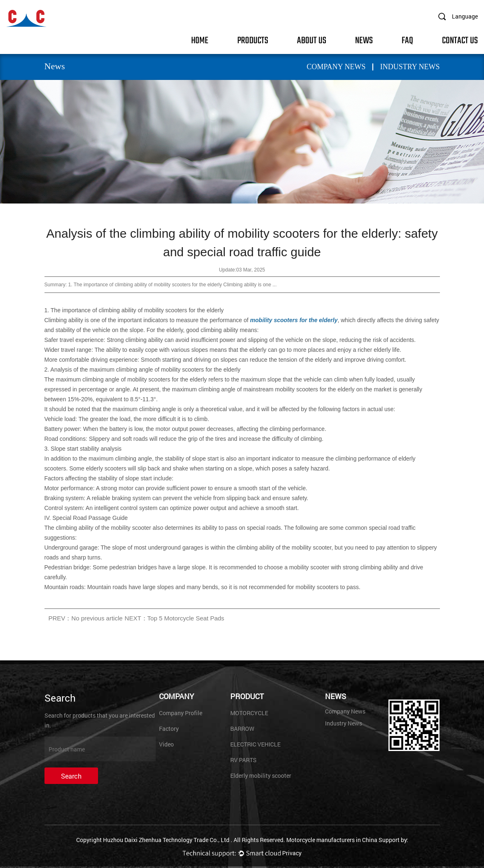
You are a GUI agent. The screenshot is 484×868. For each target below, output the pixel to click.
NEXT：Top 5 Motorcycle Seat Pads (175, 618)
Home (200, 40)
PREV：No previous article (86, 618)
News (364, 40)
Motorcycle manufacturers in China (332, 840)
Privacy (292, 853)
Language (465, 16)
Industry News (410, 67)
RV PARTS (243, 760)
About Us (312, 40)
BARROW (242, 729)
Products (253, 40)
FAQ (407, 40)
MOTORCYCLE (249, 713)
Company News (336, 67)
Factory (169, 729)
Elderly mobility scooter (261, 776)
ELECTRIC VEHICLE (255, 744)
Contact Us (460, 40)
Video (166, 744)
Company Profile (181, 713)
